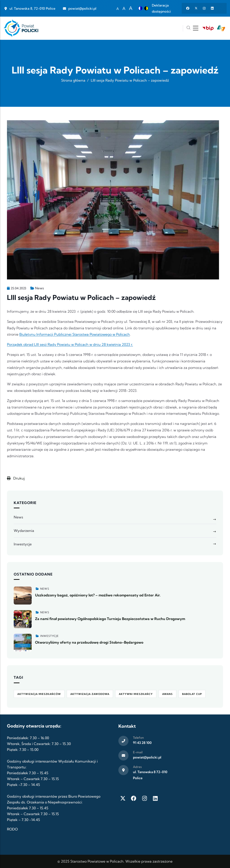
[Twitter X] (123, 798)
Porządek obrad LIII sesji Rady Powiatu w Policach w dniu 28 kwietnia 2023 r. (70, 344)
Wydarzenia (24, 531)
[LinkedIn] (155, 798)
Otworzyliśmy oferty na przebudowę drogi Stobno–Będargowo (89, 642)
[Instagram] (144, 798)
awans (167, 694)
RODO (12, 829)
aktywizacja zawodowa (90, 694)
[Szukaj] (188, 28)
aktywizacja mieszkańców (39, 694)
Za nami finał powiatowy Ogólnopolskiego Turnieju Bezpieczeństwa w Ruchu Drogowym (110, 619)
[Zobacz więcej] (23, 596)
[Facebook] (134, 798)
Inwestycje (23, 544)
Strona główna (73, 80)
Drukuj (16, 478)
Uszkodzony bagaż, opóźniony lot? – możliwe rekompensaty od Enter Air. (98, 595)
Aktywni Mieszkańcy (136, 694)
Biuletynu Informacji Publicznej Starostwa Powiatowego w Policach (75, 334)
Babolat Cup (192, 694)
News (39, 288)
